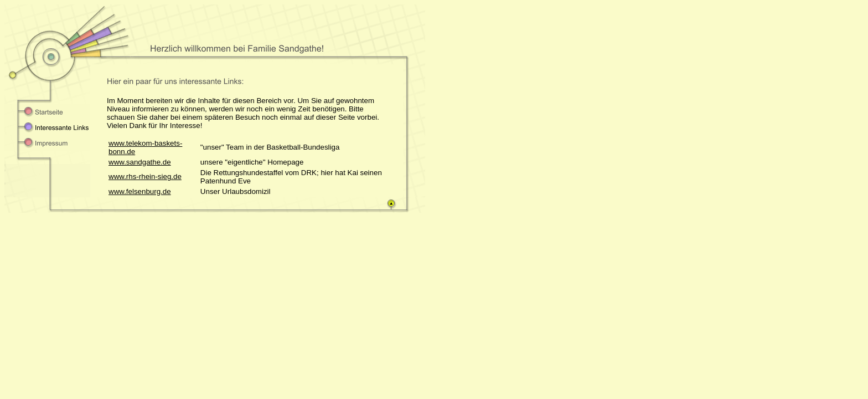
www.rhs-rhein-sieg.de (145, 177)
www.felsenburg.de (140, 191)
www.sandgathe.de (140, 162)
